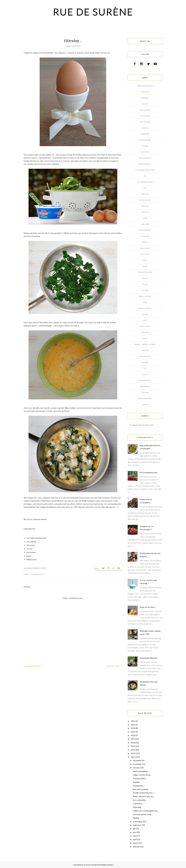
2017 (133, 739)
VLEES (145, 374)
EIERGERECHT (37, 574)
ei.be (117, 507)
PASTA (145, 266)
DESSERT (145, 104)
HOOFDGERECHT (145, 164)
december (137, 760)
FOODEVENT (145, 134)
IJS (145, 176)
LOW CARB (145, 224)
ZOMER (145, 404)
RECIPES (145, 278)
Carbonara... (138, 804)
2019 (133, 732)
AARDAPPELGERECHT (145, 86)
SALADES (145, 290)
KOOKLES (145, 206)
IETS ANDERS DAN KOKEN (145, 170)
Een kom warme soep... (143, 814)
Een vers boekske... (141, 789)
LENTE (145, 218)
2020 (133, 728)
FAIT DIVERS (145, 116)
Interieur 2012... (140, 778)
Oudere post (113, 666)
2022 (133, 721)
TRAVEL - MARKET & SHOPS (145, 344)
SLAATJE (145, 314)
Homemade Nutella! (149, 658)
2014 (133, 750)
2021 (133, 725)
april (135, 839)
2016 (133, 743)
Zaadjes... (137, 782)
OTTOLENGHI (145, 254)
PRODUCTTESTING (145, 272)
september (138, 822)
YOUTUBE (145, 392)
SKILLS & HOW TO (145, 308)
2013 (133, 753)
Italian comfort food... (142, 775)
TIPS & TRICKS (145, 326)
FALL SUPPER (145, 122)
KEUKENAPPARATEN (145, 182)
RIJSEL (145, 284)
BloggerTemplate (107, 865)
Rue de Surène (93, 12)
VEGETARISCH (145, 356)
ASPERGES (145, 98)
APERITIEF (145, 92)
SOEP (145, 320)
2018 (133, 735)
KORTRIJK (145, 212)
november (137, 764)
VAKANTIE (145, 350)
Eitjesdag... (138, 807)
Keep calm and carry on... (144, 796)
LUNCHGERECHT (145, 230)
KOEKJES (145, 194)
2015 (133, 746)
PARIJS (145, 260)
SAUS (145, 302)
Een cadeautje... (140, 800)
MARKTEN (145, 236)
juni (134, 832)
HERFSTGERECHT (145, 158)
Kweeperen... (139, 786)
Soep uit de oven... (148, 607)
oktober (136, 768)
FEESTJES (145, 128)
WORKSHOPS (145, 386)
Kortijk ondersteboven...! (144, 793)
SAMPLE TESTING (145, 296)
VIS (145, 368)
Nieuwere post (33, 666)
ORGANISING (145, 248)
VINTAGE (145, 362)
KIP (145, 188)
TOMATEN (145, 332)
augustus (137, 825)
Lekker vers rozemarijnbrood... (146, 811)
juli (134, 829)
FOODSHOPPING (145, 140)
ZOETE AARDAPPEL (145, 398)
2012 (133, 757)
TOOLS (145, 338)
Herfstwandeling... (141, 771)
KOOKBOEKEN (145, 200)
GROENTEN (145, 152)
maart (135, 843)
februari (136, 847)
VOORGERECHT (145, 380)
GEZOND (145, 146)
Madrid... (137, 818)
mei (134, 836)
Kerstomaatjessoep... (149, 473)
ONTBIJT (145, 242)
